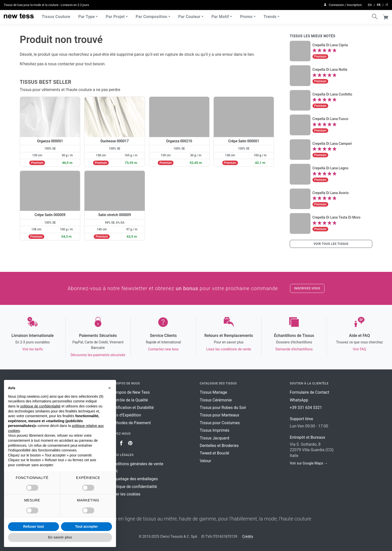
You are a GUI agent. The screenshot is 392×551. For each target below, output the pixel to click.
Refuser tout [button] (33, 526)
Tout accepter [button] (87, 526)
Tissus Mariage (213, 392)
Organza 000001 (50, 141)
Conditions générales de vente (136, 464)
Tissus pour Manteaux (219, 415)
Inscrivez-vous (307, 288)
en (370, 4)
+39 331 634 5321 (306, 408)
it (387, 4)
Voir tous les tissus (331, 244)
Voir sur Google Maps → (309, 463)
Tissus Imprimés (214, 430)
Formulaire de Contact (309, 392)
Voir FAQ (359, 349)
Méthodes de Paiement (130, 423)
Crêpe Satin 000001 (244, 141)
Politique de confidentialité (133, 487)
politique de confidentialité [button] (40, 406)
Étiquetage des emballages (134, 479)
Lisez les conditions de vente (229, 349)
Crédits (248, 536)
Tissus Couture (56, 15)
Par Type (86, 15)
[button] (109, 388)
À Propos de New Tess (130, 392)
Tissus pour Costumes (220, 423)
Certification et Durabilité (132, 408)
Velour (205, 461)
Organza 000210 (179, 141)
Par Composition (151, 15)
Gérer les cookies (125, 494)
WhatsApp (299, 400)
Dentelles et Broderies (219, 446)
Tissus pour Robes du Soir (223, 408)
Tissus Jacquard (214, 438)
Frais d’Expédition (125, 415)
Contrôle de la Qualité (129, 400)
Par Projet (115, 15)
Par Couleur (189, 15)
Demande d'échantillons (294, 349)
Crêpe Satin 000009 (50, 215)
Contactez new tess (163, 349)
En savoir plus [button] (60, 537)
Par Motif (220, 15)
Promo (246, 15)
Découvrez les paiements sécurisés (98, 355)
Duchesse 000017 (115, 141)
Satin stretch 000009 (115, 215)
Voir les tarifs (32, 349)
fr (379, 4)
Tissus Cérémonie (216, 400)
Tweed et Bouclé (214, 453)
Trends (270, 15)
